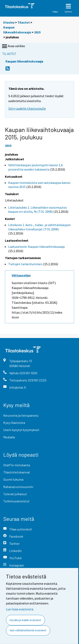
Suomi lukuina (13, 479)
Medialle (9, 437)
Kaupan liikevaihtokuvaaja (24, 61)
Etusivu (9, 22)
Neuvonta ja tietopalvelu (21, 415)
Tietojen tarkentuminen (25, 264)
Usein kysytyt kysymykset (21, 430)
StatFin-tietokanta (17, 465)
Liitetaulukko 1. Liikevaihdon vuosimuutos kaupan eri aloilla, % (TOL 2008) (38, 210)
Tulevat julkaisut (15, 494)
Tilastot (24, 22)
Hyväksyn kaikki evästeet (25, 620)
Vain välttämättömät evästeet (28, 630)
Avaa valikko (13, 46)
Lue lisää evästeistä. (20, 609)
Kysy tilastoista (14, 423)
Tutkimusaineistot (16, 501)
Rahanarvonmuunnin (18, 487)
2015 (37, 32)
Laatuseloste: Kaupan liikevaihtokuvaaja (36, 247)
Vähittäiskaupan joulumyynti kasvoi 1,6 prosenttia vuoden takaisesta (35, 167)
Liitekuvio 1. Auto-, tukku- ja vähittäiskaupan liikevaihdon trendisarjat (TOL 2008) (39, 227)
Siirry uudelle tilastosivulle (27, 108)
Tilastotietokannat (17, 472)
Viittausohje (21, 275)
